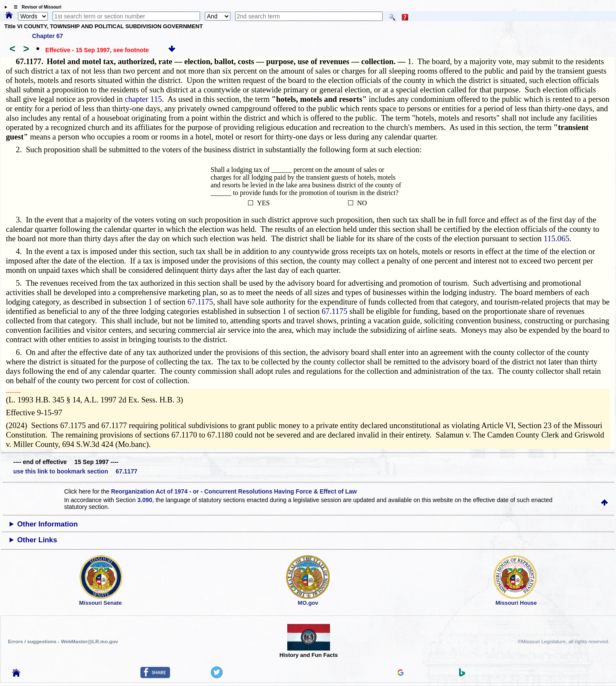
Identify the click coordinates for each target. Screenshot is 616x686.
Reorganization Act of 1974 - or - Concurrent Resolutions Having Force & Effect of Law (234, 491)
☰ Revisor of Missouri (35, 7)
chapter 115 (143, 99)
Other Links (37, 540)
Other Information (47, 524)
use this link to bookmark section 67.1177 (75, 471)
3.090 (145, 500)
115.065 (557, 238)
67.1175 (200, 302)
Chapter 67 (47, 36)
